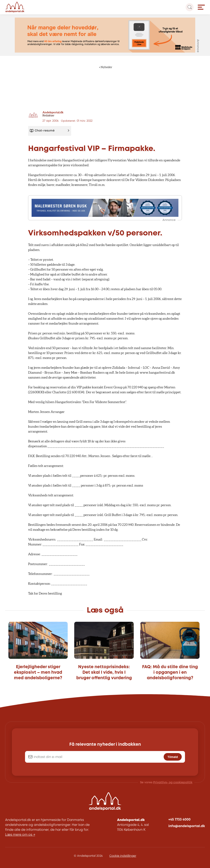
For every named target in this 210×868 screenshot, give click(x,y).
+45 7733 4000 (179, 820)
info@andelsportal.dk (187, 826)
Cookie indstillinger (123, 856)
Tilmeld (173, 757)
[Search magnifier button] (190, 7)
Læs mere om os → (20, 835)
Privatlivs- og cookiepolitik (173, 783)
